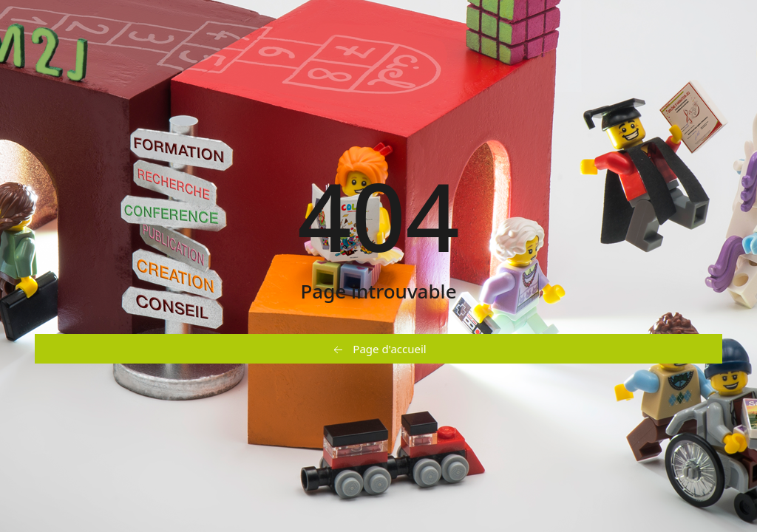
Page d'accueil (378, 349)
